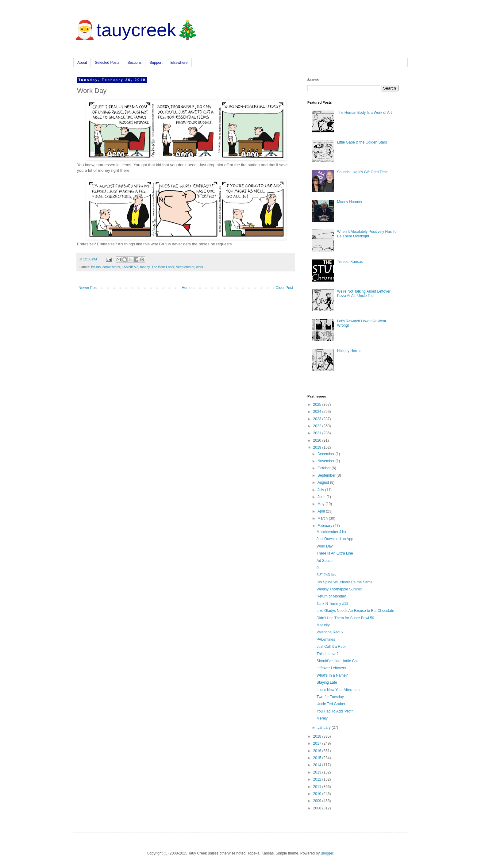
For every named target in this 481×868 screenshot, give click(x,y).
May (321, 504)
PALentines (326, 639)
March (323, 518)
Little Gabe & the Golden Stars (362, 142)
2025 (318, 405)
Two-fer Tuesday (330, 697)
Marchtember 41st (331, 532)
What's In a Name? (332, 675)
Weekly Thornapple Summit (339, 589)
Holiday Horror (349, 351)
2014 (318, 765)
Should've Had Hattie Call (337, 661)
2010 (318, 794)
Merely (322, 718)
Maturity (323, 625)
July (321, 490)
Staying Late (327, 682)
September (327, 475)
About (82, 63)
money (145, 267)
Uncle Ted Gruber (331, 704)
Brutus (96, 267)
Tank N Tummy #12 (332, 604)
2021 (318, 433)
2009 (318, 801)
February (325, 526)
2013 (318, 772)
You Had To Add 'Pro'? (335, 711)
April (322, 511)
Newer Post (88, 288)
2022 (318, 426)
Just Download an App (335, 539)
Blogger (327, 853)
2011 (318, 787)
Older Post (284, 288)
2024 (318, 412)
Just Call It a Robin (332, 647)
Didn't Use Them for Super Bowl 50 (345, 618)
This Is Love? (327, 654)
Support (156, 63)
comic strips (111, 267)
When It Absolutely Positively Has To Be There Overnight (367, 234)
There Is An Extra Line (335, 553)
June (322, 497)
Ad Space (325, 561)
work (200, 267)
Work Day (325, 546)
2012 (318, 779)
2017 (318, 743)
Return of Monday (331, 596)
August (324, 482)
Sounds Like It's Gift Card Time (362, 172)
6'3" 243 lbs (326, 575)
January (325, 728)
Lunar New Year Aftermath (338, 690)
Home (187, 288)
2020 (318, 440)
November (327, 461)
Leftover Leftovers (331, 668)
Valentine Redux (330, 632)
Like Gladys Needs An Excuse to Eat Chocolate (355, 611)
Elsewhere (179, 63)
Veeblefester (185, 267)
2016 (318, 751)
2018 (318, 736)
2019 (318, 447)
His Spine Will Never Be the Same (344, 582)
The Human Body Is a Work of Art (365, 113)
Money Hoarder (350, 202)
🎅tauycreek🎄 (136, 30)
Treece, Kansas (350, 262)
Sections (134, 63)
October (325, 468)
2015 (318, 758)
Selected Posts (107, 63)
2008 (318, 808)
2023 (318, 419)
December (327, 454)
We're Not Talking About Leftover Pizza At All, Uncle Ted (364, 294)
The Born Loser (163, 267)
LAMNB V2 (130, 267)
